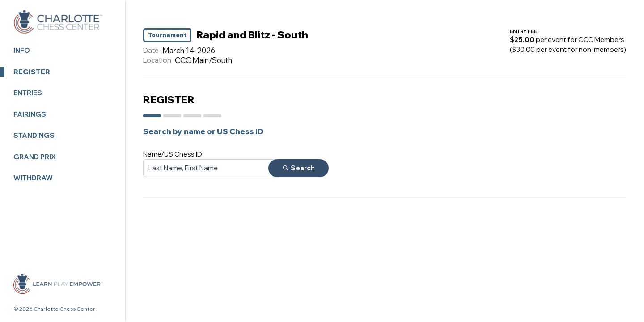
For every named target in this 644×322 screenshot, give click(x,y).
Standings (34, 135)
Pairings (30, 114)
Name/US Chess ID (173, 154)
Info (22, 50)
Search (299, 168)
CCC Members (601, 40)
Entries (28, 93)
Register (32, 72)
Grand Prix (35, 157)
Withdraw (33, 178)
